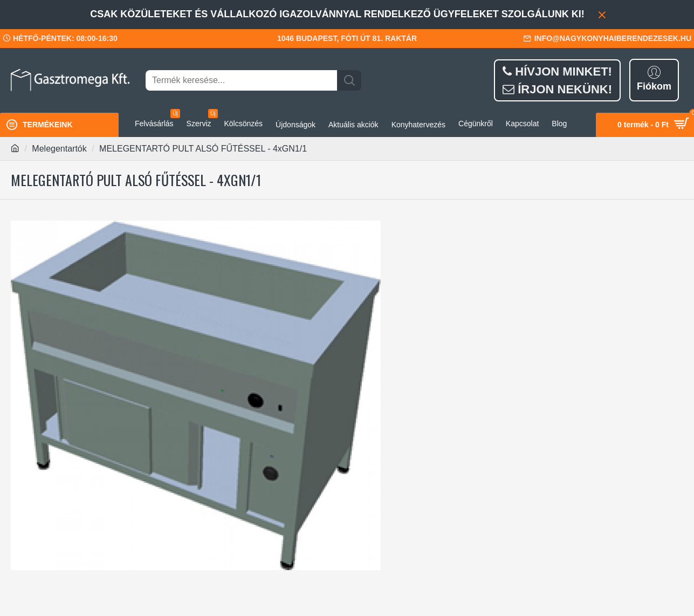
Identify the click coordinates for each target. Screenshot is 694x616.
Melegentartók (59, 149)
